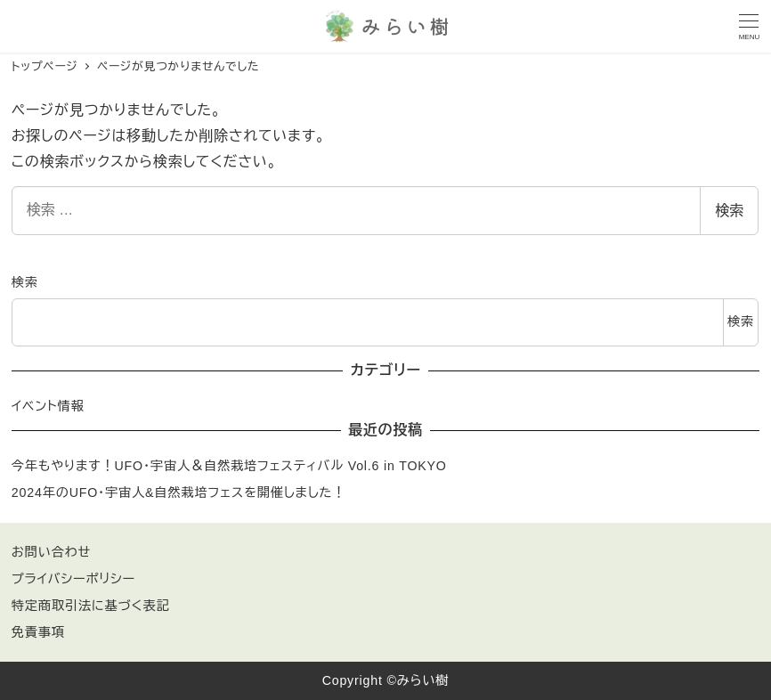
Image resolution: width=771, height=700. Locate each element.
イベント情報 (48, 406)
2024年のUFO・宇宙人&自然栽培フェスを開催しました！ (179, 492)
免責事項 (38, 632)
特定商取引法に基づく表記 (91, 606)
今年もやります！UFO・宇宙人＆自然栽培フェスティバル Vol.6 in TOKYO (229, 466)
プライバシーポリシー (73, 579)
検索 (729, 211)
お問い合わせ (51, 552)
